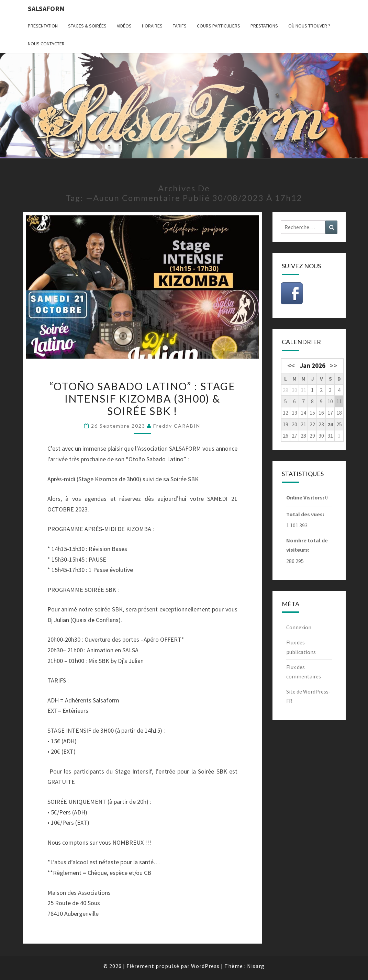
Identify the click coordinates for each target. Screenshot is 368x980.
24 (330, 424)
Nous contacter (46, 44)
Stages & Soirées (87, 26)
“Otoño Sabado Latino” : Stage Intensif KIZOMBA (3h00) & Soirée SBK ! (142, 398)
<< (291, 365)
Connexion (299, 627)
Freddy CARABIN (177, 426)
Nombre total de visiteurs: (307, 545)
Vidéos (124, 26)
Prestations (264, 26)
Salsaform (46, 8)
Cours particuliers (219, 26)
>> (334, 365)
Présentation (43, 26)
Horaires (152, 26)
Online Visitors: (306, 497)
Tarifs (180, 26)
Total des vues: (306, 514)
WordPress (205, 966)
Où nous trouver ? (309, 26)
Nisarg (256, 966)
